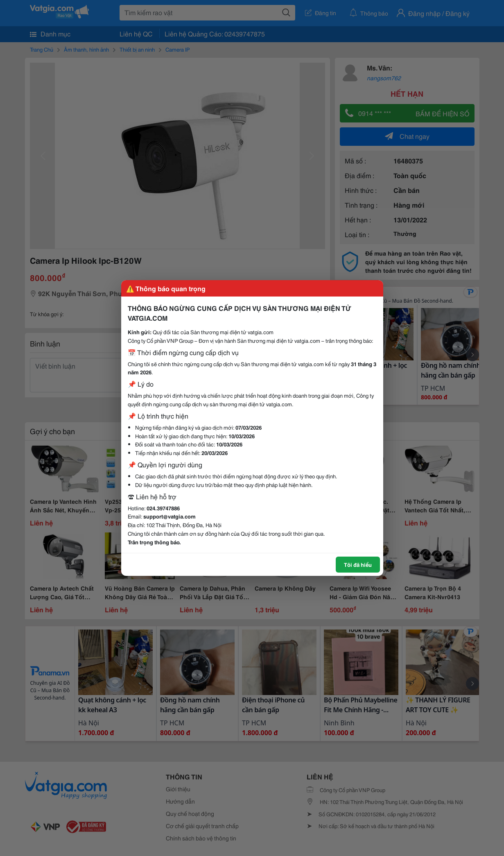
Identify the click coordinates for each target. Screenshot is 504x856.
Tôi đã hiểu (358, 564)
